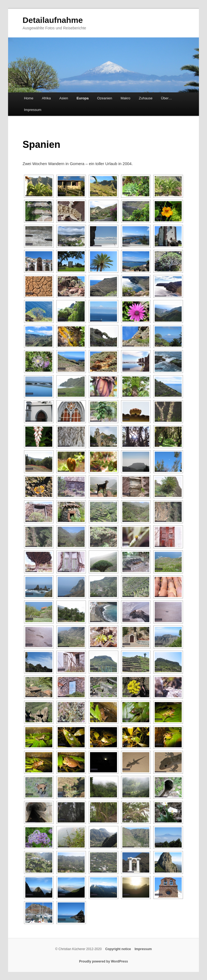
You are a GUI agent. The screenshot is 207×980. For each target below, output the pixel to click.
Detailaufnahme (53, 20)
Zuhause (146, 98)
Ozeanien (105, 98)
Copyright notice (118, 949)
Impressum (33, 110)
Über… (166, 98)
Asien (64, 98)
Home (29, 98)
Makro (125, 98)
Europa (83, 98)
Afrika (46, 98)
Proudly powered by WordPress (103, 961)
